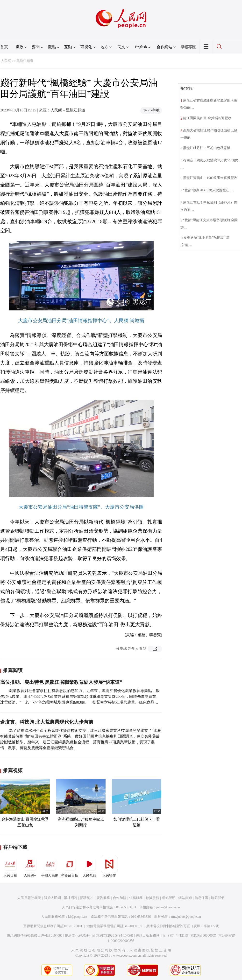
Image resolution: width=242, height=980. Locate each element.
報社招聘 (71, 898)
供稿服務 (136, 898)
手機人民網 (50, 866)
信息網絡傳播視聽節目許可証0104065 (35, 935)
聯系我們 (218, 898)
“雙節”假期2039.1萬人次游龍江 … (208, 190)
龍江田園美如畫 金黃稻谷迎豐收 (207, 118)
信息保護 (201, 898)
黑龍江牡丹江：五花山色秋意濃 (207, 148)
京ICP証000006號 (203, 935)
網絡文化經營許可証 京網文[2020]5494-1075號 (99, 935)
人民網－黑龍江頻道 (68, 110)
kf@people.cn (78, 917)
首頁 (4, 47)
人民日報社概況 (29, 898)
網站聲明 (169, 898)
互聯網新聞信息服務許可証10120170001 (53, 926)
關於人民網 (52, 898)
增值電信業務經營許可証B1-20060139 (114, 926)
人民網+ (30, 866)
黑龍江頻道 (25, 61)
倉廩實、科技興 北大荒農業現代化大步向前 (47, 722)
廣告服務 (103, 898)
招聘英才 (87, 898)
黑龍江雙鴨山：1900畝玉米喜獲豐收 (210, 178)
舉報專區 (188, 47)
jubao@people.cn (168, 907)
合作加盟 (120, 898)
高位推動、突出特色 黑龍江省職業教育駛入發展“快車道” (61, 682)
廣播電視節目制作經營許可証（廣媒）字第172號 (182, 926)
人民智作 (109, 866)
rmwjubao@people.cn (186, 917)
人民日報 (10, 866)
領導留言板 (70, 866)
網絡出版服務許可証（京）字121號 (162, 935)
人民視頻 (89, 866)
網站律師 (185, 898)
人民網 (6, 61)
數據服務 (152, 898)
